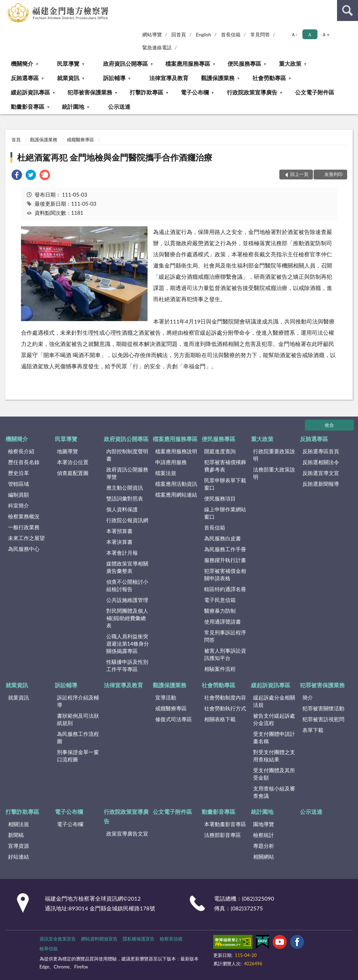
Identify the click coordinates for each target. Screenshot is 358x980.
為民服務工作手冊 (225, 549)
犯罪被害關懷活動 (323, 708)
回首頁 (179, 34)
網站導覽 (152, 34)
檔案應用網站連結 (176, 495)
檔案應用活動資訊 (176, 484)
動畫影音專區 (28, 106)
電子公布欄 (195, 92)
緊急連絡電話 (157, 47)
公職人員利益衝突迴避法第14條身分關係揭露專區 (128, 644)
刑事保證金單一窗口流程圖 (78, 756)
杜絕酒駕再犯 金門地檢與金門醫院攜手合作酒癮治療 (115, 157)
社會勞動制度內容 (225, 697)
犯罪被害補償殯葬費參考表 (225, 466)
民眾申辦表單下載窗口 (225, 484)
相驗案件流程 (220, 669)
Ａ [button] (310, 34)
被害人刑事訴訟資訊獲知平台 (225, 654)
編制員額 (19, 495)
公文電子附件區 (315, 92)
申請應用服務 (171, 462)
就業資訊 (68, 78)
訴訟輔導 (114, 78)
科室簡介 (19, 505)
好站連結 (19, 857)
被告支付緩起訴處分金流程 (274, 719)
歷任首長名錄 (24, 462)
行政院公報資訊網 (127, 520)
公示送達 (119, 106)
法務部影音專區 (223, 835)
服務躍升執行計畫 (225, 560)
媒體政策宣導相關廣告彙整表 (127, 567)
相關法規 (19, 824)
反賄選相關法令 (321, 462)
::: (6, 5)
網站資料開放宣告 (99, 939)
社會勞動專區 (269, 78)
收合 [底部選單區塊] (329, 425)
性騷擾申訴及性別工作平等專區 (127, 665)
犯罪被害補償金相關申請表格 (225, 574)
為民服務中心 (24, 549)
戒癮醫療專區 (80, 140)
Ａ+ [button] (325, 34)
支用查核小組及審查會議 (274, 792)
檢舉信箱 (49, 949)
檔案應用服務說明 (176, 451)
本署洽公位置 (73, 462)
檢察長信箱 (171, 939)
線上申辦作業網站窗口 (225, 513)
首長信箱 (231, 34)
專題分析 (264, 846)
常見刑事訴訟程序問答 (225, 636)
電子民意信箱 (220, 600)
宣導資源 (19, 846)
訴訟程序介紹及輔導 (78, 701)
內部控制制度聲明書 (127, 455)
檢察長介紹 (21, 451)
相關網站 (264, 857)
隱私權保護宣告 (139, 939)
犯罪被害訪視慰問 (323, 719)
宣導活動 (166, 697)
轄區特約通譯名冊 (225, 589)
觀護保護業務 (218, 78)
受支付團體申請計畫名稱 (274, 737)
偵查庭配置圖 (73, 473)
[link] (17, 176)
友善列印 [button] (334, 174)
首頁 (16, 140)
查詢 (348, 10)
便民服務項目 (220, 498)
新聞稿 (16, 835)
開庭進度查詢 (220, 451)
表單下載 (313, 730)
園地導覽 (264, 824)
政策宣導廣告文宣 (127, 833)
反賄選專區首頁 (321, 451)
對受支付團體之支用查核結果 (274, 756)
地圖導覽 (67, 451)
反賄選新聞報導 (321, 484)
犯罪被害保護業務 (90, 92)
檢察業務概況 (24, 516)
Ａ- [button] (294, 34)
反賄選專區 (25, 78)
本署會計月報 (122, 553)
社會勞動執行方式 (225, 708)
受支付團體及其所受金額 (274, 774)
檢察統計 (264, 835)
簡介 (308, 697)
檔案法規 (166, 473)
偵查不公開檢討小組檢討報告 (127, 585)
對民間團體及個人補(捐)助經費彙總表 (127, 618)
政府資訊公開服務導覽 (127, 473)
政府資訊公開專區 (126, 63)
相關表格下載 (220, 719)
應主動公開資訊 (125, 488)
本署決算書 (119, 542)
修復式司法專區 (174, 719)
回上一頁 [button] (299, 174)
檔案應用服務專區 (188, 63)
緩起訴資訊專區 (30, 92)
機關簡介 (22, 63)
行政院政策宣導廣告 (252, 92)
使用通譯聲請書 (223, 622)
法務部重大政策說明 (274, 473)
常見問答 (260, 34)
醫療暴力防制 (220, 611)
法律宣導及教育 (169, 78)
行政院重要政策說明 (274, 455)
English (203, 34)
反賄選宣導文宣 (321, 473)
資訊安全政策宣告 (58, 939)
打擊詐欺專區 (146, 92)
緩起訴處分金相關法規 (274, 701)
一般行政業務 (24, 527)
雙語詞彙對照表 (125, 498)
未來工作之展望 (26, 538)
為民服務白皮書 (223, 538)
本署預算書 (119, 531)
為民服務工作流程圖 (78, 737)
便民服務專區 (244, 63)
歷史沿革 (19, 473)
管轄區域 (19, 484)
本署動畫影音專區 (225, 824)
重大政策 (290, 63)
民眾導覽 (68, 63)
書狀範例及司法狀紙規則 (78, 719)
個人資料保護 (122, 509)
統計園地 (73, 106)
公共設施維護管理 (127, 600)
